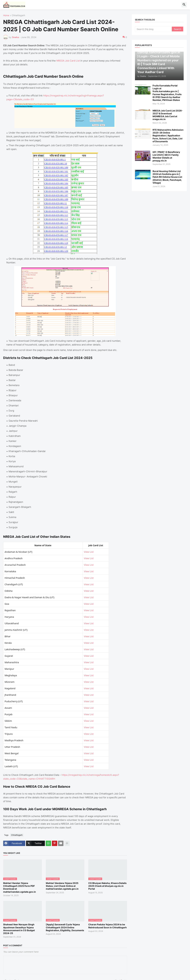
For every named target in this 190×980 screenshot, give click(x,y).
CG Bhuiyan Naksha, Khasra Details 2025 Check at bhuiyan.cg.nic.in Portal (107, 886)
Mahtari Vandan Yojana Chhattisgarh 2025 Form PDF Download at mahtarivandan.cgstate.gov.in (20, 887)
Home (6, 15)
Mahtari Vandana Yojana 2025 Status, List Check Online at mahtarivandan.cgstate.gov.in (62, 886)
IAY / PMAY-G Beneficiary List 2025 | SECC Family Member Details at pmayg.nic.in (166, 156)
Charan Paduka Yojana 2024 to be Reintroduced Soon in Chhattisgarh (108, 926)
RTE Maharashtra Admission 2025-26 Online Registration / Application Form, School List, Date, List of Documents (168, 136)
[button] (184, 5)
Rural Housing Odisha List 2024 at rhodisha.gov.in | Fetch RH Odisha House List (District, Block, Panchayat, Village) (167, 177)
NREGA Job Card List (68, 61)
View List (89, 552)
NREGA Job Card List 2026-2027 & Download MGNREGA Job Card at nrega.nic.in (168, 115)
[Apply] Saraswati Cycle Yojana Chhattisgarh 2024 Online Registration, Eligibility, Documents (65, 927)
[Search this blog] (154, 29)
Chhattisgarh (18, 15)
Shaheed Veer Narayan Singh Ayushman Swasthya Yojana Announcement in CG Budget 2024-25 (19, 929)
